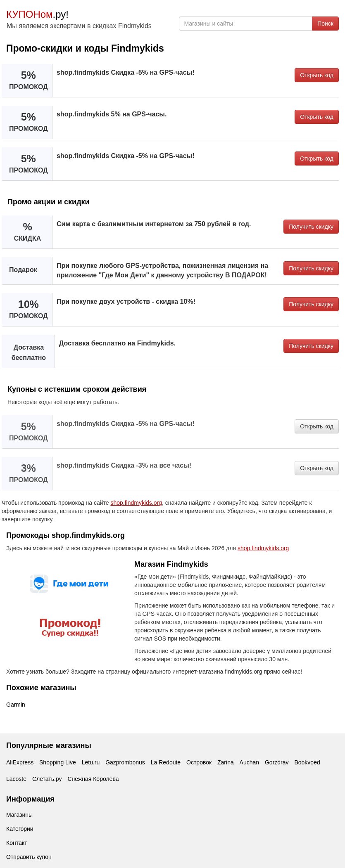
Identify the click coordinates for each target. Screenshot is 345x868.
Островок (199, 762)
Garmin (16, 705)
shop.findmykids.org (136, 503)
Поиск (325, 24)
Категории (20, 829)
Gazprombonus (125, 762)
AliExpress (20, 762)
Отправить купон (29, 857)
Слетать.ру (47, 779)
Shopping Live (58, 762)
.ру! (37, 14)
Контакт (17, 843)
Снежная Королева (93, 779)
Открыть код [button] (317, 75)
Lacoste (16, 779)
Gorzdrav (277, 762)
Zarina (226, 762)
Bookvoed (307, 762)
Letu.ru (91, 762)
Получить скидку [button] (311, 227)
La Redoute (166, 762)
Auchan (249, 762)
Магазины (19, 815)
